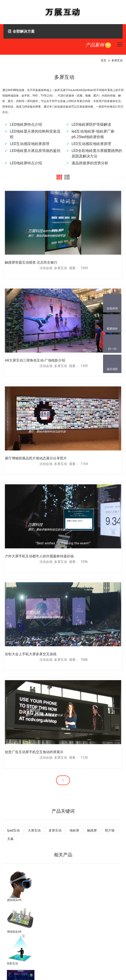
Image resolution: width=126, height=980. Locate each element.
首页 (104, 60)
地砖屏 (74, 830)
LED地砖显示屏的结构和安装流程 (35, 134)
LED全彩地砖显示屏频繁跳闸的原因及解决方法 (97, 153)
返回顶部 (112, 369)
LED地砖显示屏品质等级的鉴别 (35, 151)
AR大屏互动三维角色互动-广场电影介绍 (35, 360)
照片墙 (110, 830)
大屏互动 (34, 830)
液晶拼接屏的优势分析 (90, 163)
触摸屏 (92, 830)
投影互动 (12, 963)
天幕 (10, 839)
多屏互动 (55, 830)
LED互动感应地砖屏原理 (30, 144)
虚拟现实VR (14, 900)
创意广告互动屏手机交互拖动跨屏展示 (34, 752)
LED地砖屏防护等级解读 (91, 124)
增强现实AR (14, 932)
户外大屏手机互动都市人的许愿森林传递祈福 (39, 556)
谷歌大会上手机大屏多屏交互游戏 (31, 654)
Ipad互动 (13, 830)
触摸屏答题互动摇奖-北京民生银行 (31, 262)
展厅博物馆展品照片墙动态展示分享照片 (36, 458)
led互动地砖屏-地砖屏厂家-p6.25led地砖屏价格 (93, 134)
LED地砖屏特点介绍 (26, 124)
